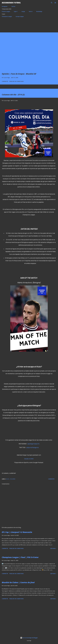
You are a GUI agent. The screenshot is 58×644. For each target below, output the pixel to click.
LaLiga (23, 11)
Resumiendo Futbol (11, 3)
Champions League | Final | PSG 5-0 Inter (20, 557)
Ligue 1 (16, 11)
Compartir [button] (5, 81)
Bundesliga (39, 11)
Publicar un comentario (17, 81)
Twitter (13, 6)
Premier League (6, 11)
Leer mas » (53, 548)
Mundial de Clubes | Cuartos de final (18, 582)
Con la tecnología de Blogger (29, 638)
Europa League (20, 16)
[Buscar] (52, 3)
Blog (8, 479)
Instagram (5, 6)
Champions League (7, 16)
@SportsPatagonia (33, 447)
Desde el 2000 (29, 459)
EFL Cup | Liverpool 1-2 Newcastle (17, 532)
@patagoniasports (33, 444)
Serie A (31, 11)
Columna (13, 479)
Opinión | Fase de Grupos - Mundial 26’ (19, 74)
